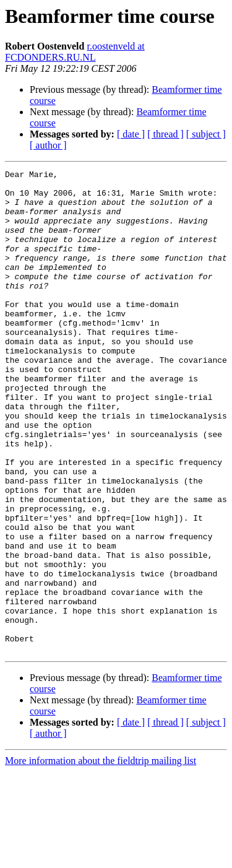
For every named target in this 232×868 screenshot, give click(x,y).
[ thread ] (165, 134)
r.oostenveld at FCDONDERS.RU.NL (75, 52)
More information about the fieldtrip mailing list (101, 857)
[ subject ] (206, 134)
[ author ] (48, 145)
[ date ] (131, 134)
